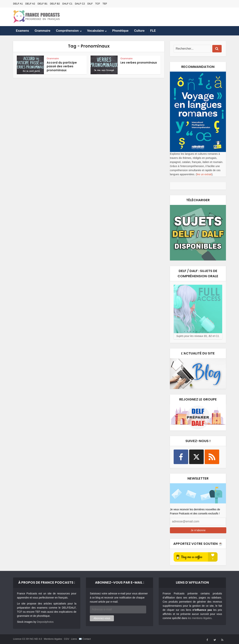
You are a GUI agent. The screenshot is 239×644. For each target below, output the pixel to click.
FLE (153, 31)
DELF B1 (42, 4)
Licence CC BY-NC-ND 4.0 (28, 639)
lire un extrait (204, 174)
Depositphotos (45, 622)
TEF (105, 4)
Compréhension (67, 31)
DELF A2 (30, 4)
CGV (66, 639)
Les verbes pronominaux (139, 63)
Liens (74, 639)
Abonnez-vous (102, 618)
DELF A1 (18, 4)
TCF (98, 4)
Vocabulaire (96, 31)
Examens (22, 31)
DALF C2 (80, 4)
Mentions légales (53, 639)
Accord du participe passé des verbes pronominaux (62, 66)
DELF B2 (55, 4)
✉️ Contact (85, 639)
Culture (139, 31)
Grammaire (42, 31)
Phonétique (120, 31)
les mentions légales (200, 618)
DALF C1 (67, 4)
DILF (90, 4)
